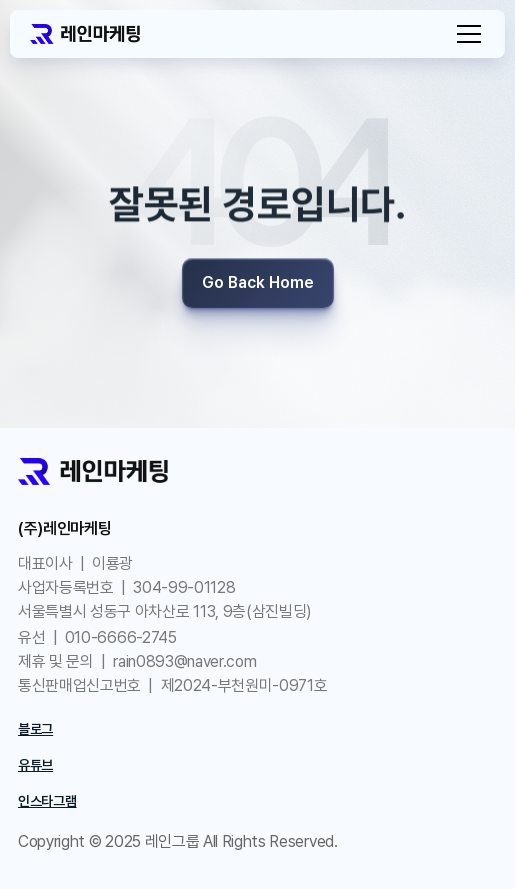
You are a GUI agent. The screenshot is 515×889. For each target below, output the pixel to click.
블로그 (35, 729)
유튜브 (35, 765)
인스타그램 (47, 801)
